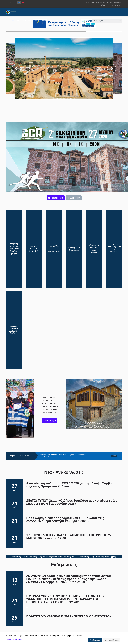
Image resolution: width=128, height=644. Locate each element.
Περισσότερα (56, 198)
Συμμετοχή (74, 198)
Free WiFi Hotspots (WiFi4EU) (34, 249)
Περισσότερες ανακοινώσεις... (24, 557)
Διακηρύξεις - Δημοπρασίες (54, 249)
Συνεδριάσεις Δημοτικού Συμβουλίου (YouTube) (14, 330)
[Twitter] (11, 2)
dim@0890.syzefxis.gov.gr (111, 2)
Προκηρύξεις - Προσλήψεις (74, 249)
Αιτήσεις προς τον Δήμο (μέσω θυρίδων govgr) (14, 249)
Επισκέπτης (58, 21)
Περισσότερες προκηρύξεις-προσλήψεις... (98, 557)
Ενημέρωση (33, 21)
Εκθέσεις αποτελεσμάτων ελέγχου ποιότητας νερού (114, 249)
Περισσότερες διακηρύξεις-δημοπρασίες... (58, 557)
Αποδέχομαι (95, 640)
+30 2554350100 (93, 2)
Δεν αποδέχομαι (112, 640)
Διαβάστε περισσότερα (16, 640)
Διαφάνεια (45, 21)
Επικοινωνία (84, 21)
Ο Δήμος (21, 21)
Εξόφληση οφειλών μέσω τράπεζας (94, 249)
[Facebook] (7, 2)
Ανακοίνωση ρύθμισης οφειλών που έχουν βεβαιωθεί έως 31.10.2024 (63, 456)
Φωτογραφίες (72, 21)
